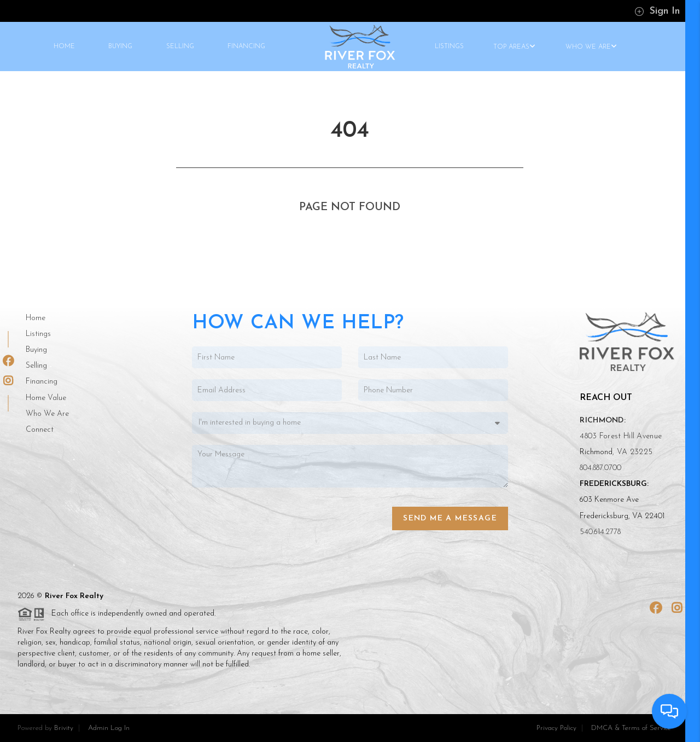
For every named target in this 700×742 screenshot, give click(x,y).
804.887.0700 (600, 468)
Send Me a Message (450, 518)
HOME (64, 47)
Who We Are (47, 414)
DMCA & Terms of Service (631, 728)
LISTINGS (449, 47)
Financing (42, 382)
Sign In (657, 11)
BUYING (120, 47)
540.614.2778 (600, 532)
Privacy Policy (556, 728)
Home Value (46, 398)
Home (36, 318)
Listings (38, 334)
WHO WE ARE (591, 47)
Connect (40, 430)
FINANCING (246, 47)
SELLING (180, 47)
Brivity (64, 728)
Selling (36, 366)
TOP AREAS (514, 47)
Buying (36, 350)
